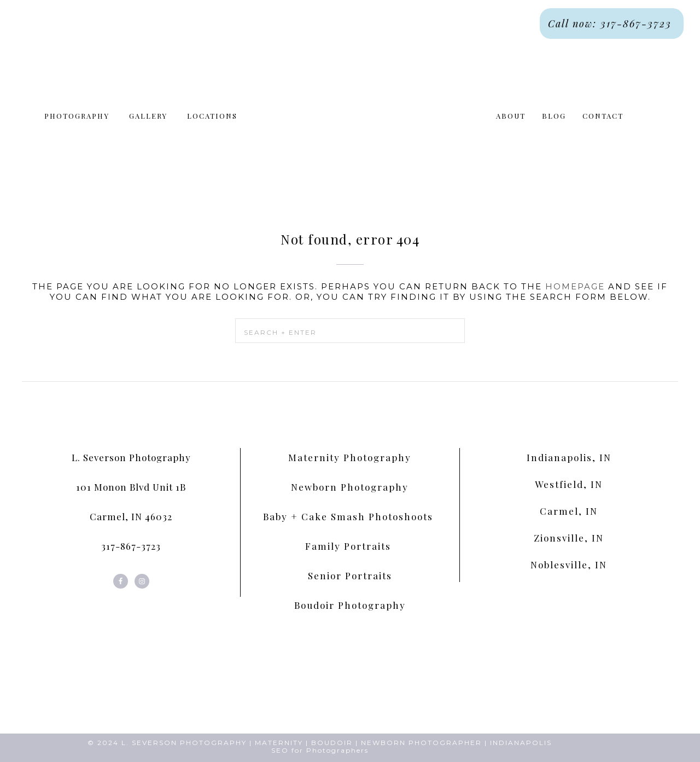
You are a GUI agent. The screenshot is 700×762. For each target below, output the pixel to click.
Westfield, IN (569, 484)
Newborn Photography (350, 487)
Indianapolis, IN (569, 457)
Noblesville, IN (569, 565)
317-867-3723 (131, 546)
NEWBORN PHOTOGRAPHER (421, 743)
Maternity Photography (350, 457)
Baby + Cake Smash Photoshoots (350, 516)
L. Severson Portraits (350, 121)
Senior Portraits (350, 575)
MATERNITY (279, 743)
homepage (575, 286)
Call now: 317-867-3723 (612, 24)
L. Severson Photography (131, 457)
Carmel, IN (569, 511)
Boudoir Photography (350, 605)
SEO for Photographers (320, 750)
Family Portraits (350, 546)
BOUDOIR (332, 743)
